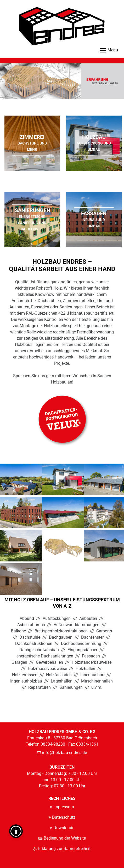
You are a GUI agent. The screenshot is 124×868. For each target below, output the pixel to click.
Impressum (64, 807)
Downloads (64, 828)
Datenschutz (64, 817)
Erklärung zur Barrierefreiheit (64, 849)
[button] (16, 831)
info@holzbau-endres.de (64, 753)
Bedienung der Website (65, 838)
